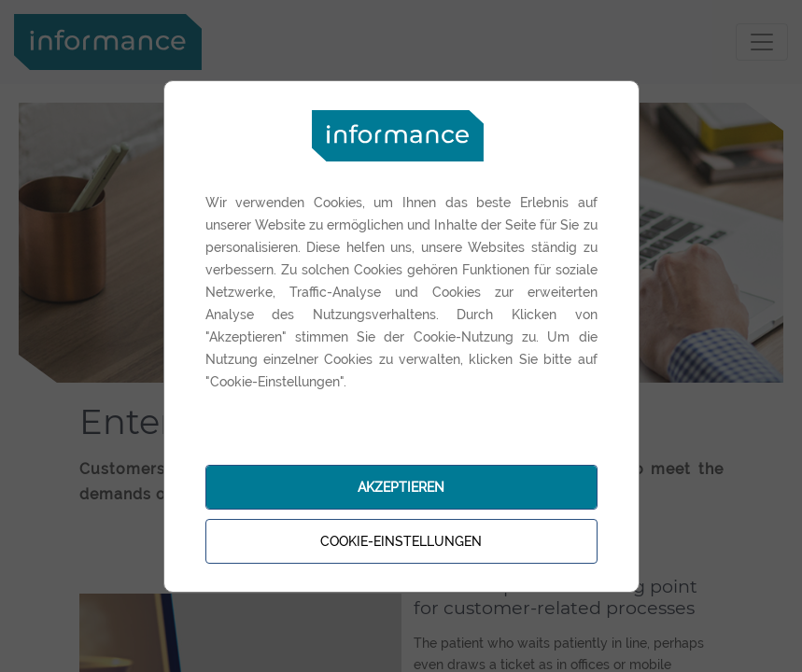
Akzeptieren (401, 487)
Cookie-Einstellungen (401, 541)
